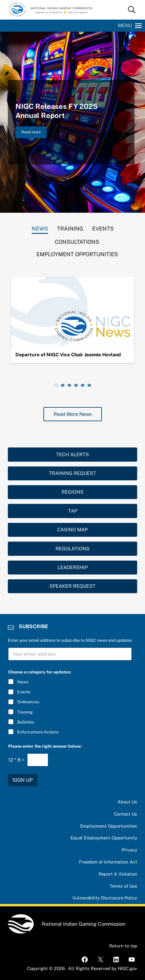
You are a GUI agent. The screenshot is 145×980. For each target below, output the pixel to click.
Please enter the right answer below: (46, 746)
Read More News (73, 414)
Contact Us (126, 814)
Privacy (129, 850)
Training (25, 712)
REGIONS (72, 492)
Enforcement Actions (38, 732)
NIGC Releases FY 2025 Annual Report (57, 111)
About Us (127, 802)
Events (24, 692)
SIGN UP (23, 780)
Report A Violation (118, 874)
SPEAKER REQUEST (72, 586)
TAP (73, 511)
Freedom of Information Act (108, 862)
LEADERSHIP (73, 567)
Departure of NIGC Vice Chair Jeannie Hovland (68, 355)
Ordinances (28, 702)
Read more (34, 133)
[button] (125, 26)
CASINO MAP (72, 530)
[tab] (40, 227)
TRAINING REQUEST (72, 473)
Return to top (123, 946)
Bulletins (26, 722)
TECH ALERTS (72, 455)
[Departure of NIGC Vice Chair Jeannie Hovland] (73, 312)
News (23, 682)
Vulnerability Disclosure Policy (105, 898)
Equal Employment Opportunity (104, 838)
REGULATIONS (72, 549)
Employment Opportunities (109, 826)
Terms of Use (123, 886)
